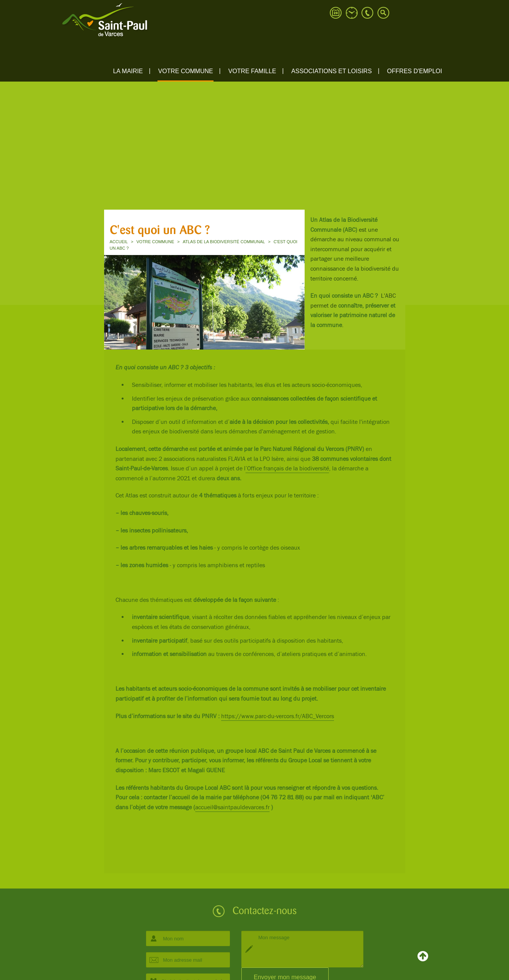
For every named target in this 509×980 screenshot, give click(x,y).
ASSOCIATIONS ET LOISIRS (332, 71)
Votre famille (252, 71)
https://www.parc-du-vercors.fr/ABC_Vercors (278, 716)
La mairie (128, 71)
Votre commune (186, 71)
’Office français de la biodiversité (287, 469)
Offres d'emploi (414, 71)
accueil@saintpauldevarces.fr (232, 808)
